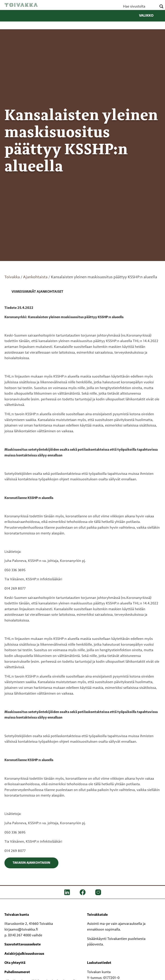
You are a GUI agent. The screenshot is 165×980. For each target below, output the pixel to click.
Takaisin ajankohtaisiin (31, 863)
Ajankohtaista (35, 277)
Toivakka (21, 5)
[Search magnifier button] (161, 6)
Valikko (150, 16)
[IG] (98, 892)
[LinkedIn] (67, 892)
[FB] (83, 892)
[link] (34, 292)
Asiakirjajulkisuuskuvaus (24, 954)
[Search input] (139, 6)
